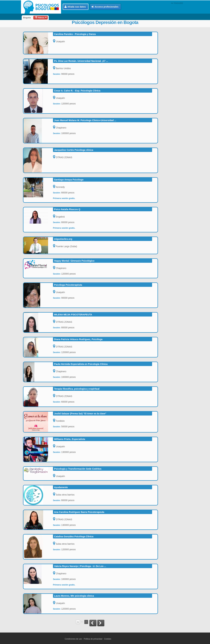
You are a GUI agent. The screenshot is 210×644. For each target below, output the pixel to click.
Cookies (108, 639)
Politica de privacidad (93, 639)
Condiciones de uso (73, 639)
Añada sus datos (75, 7)
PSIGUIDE (177, 3)
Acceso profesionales (105, 7)
